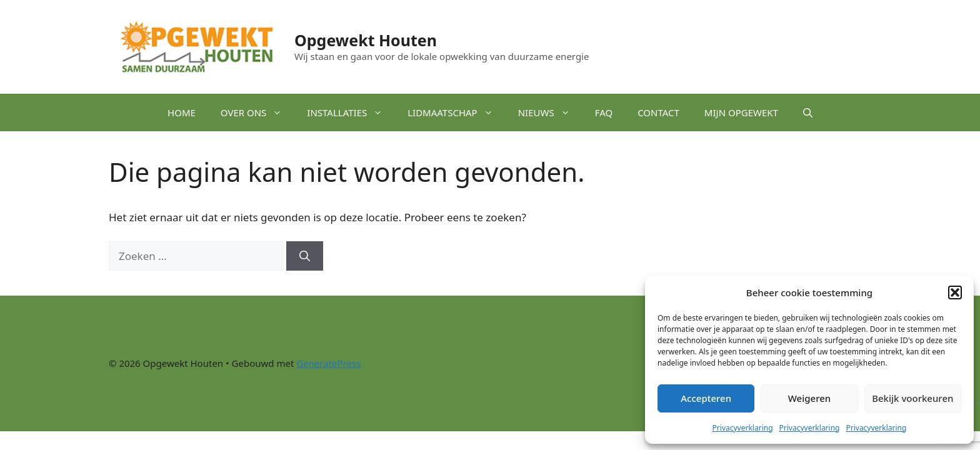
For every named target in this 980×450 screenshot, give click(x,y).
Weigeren (809, 398)
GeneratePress (328, 363)
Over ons (258, 112)
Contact (658, 112)
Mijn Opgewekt (741, 112)
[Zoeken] (305, 256)
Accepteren (706, 398)
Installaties (351, 112)
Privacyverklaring (743, 428)
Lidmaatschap (456, 112)
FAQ (604, 112)
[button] (955, 292)
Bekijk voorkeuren (912, 398)
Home (182, 112)
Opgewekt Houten (366, 40)
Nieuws (550, 112)
